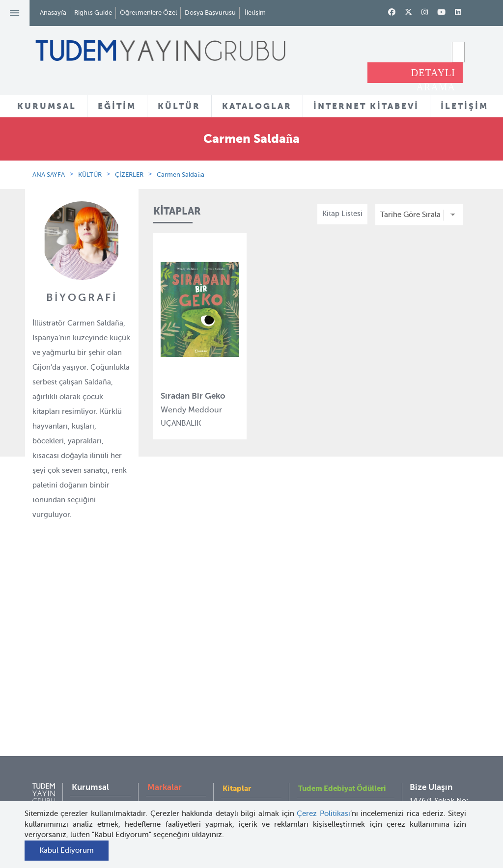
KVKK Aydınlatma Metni (91, 755)
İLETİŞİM (464, 106)
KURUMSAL (47, 106)
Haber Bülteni (95, 727)
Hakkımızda (92, 663)
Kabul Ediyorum (67, 850)
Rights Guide (93, 13)
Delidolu (162, 798)
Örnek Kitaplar (247, 728)
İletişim (255, 13)
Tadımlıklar (241, 710)
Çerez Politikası (323, 814)
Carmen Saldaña (181, 175)
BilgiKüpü (164, 699)
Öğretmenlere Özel (148, 13)
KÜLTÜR (179, 106)
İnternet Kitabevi (326, 740)
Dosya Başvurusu (210, 13)
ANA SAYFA (49, 175)
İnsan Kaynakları (99, 709)
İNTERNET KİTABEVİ (366, 106)
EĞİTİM (117, 106)
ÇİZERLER (129, 175)
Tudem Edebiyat (175, 716)
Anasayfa (53, 13)
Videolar (237, 774)
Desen (158, 781)
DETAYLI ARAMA (433, 75)
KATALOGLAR (257, 106)
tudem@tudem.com (443, 746)
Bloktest (161, 680)
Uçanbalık (164, 734)
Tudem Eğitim (171, 663)
